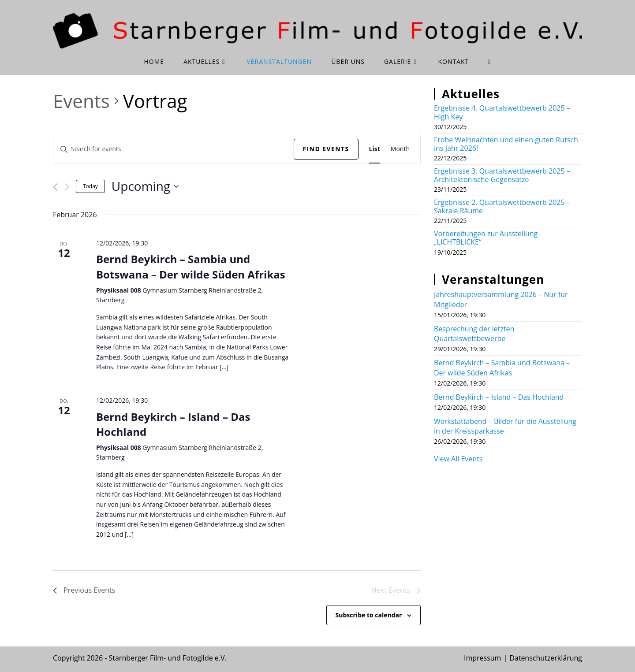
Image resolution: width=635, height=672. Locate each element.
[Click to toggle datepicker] (145, 186)
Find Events (326, 149)
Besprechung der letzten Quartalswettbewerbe (474, 334)
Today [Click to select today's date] (90, 186)
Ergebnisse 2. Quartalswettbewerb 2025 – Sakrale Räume (502, 206)
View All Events (458, 459)
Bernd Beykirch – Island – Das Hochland (173, 424)
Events (81, 101)
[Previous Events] (55, 187)
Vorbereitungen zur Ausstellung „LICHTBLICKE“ (486, 238)
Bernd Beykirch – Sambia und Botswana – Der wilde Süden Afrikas (191, 266)
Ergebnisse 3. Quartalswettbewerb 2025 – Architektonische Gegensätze (502, 175)
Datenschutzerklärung (546, 658)
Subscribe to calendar (369, 615)
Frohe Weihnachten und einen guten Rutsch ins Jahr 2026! (506, 144)
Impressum (482, 658)
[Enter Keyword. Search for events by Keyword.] (174, 149)
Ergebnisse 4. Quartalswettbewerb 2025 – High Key (502, 112)
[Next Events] (67, 187)
